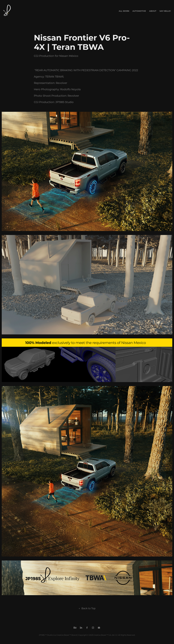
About (153, 11)
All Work (124, 11)
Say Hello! (165, 11)
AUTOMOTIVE (139, 11)
